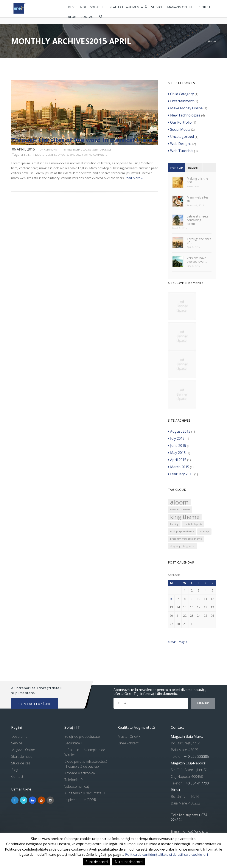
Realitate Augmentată (128, 7)
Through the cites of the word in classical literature (85, 140)
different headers (32, 155)
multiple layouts (57, 155)
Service (157, 7)
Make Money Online (185, 108)
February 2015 (181, 474)
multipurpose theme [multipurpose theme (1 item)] (182, 531)
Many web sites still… (198, 199)
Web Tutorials (102, 150)
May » (183, 642)
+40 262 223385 (196, 756)
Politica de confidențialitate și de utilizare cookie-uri (166, 854)
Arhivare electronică (80, 773)
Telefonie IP (74, 780)
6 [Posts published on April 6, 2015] (171, 599)
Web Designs (180, 144)
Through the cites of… (199, 241)
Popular (176, 168)
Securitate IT (74, 743)
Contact (88, 17)
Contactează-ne (35, 704)
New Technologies (79, 150)
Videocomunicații (77, 786)
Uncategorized (181, 137)
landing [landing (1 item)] (174, 524)
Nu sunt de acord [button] (129, 862)
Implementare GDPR (80, 800)
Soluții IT (98, 7)
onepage (76, 155)
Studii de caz (21, 763)
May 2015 (177, 453)
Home (212, 41)
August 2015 (179, 431)
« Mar (172, 642)
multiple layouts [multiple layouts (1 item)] (193, 524)
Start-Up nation (23, 756)
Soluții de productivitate (82, 736)
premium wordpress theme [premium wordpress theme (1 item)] (186, 539)
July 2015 (176, 438)
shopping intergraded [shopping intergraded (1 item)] (182, 546)
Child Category (181, 94)
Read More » (134, 178)
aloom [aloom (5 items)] (179, 502)
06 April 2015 (23, 149)
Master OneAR (129, 736)
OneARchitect (128, 743)
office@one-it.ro (196, 831)
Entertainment (181, 101)
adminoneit (51, 150)
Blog (72, 17)
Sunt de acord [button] (97, 862)
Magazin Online (180, 7)
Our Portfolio (180, 122)
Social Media (179, 129)
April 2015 (177, 460)
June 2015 (177, 446)
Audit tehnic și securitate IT (85, 793)
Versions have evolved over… (197, 260)
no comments (98, 155)
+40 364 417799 (196, 783)
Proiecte (205, 7)
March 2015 (179, 467)
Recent (194, 168)
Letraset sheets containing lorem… (198, 220)
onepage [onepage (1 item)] (204, 531)
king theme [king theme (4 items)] (185, 517)
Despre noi (77, 7)
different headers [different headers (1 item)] (180, 509)
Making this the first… (197, 180)
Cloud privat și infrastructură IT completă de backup (86, 764)
